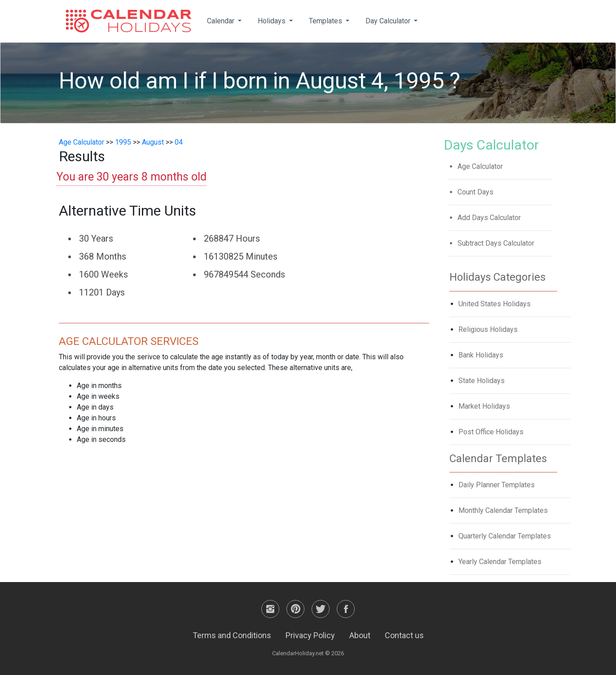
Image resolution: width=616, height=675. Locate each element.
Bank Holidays (481, 355)
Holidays (273, 21)
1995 (123, 142)
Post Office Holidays (491, 432)
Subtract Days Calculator (496, 243)
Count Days (475, 192)
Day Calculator (389, 21)
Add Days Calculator (489, 218)
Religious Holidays (488, 329)
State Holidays (482, 381)
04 (179, 142)
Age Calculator (81, 142)
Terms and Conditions (232, 635)
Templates (326, 21)
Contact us (404, 635)
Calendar (222, 21)
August (153, 142)
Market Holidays (484, 406)
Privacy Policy (310, 635)
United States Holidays (495, 304)
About (360, 635)
